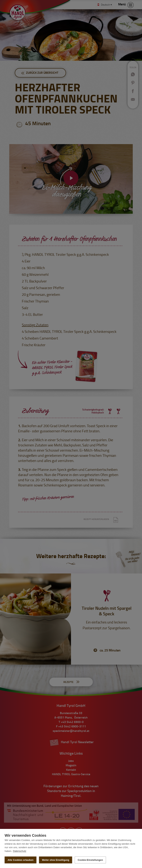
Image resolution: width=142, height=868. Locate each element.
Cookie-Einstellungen (90, 860)
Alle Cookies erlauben (21, 860)
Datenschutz (20, 851)
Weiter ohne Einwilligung (56, 860)
